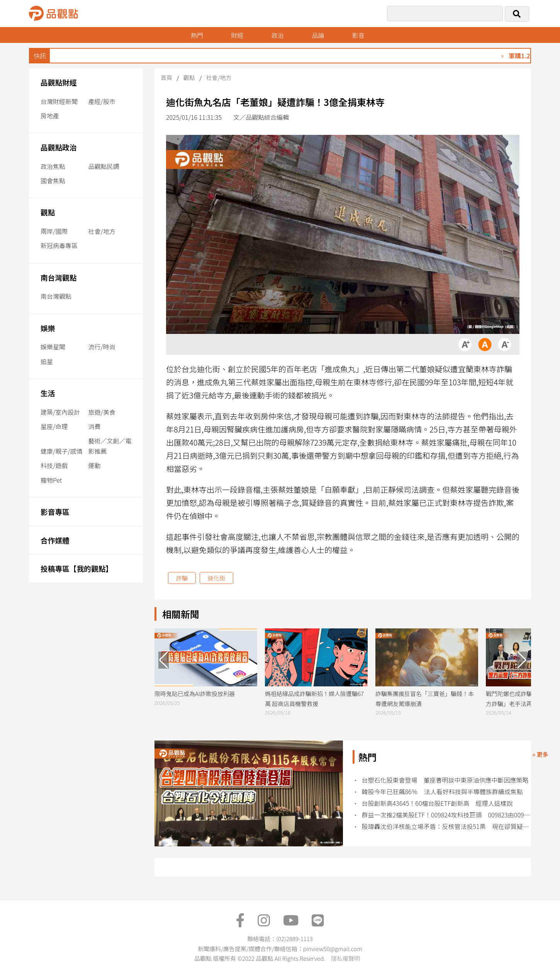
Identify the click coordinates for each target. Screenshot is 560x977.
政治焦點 (53, 166)
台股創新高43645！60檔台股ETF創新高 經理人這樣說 (437, 803)
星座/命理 (54, 426)
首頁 (166, 77)
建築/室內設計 (60, 412)
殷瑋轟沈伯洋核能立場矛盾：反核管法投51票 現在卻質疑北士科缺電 (447, 826)
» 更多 (540, 754)
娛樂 (48, 328)
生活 (48, 393)
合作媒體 (55, 540)
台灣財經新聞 (59, 101)
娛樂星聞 (53, 347)
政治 (278, 35)
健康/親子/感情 (62, 451)
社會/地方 (102, 231)
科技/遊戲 (54, 465)
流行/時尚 (102, 347)
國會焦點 (53, 180)
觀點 (48, 212)
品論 (318, 35)
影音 (358, 35)
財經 (237, 35)
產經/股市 (102, 101)
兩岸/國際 (54, 231)
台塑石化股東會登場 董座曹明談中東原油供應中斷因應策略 (445, 780)
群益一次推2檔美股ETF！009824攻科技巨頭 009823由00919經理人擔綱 (447, 815)
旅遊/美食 (102, 412)
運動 (95, 465)
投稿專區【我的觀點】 (77, 568)
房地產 (50, 116)
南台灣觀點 (59, 277)
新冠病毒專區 (59, 245)
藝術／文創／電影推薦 (110, 446)
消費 (95, 426)
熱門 (197, 35)
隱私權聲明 (345, 958)
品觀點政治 (59, 147)
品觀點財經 (59, 82)
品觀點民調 (104, 166)
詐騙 (182, 578)
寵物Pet (51, 480)
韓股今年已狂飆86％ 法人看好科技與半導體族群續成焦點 (442, 792)
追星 (47, 361)
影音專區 (55, 511)
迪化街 (216, 578)
